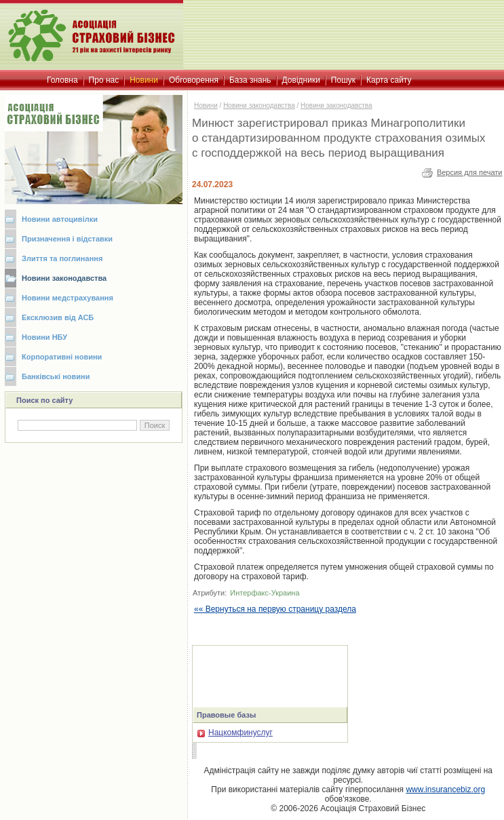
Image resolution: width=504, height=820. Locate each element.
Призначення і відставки (67, 239)
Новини (206, 105)
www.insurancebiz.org (445, 789)
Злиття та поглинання (62, 258)
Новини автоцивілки (60, 219)
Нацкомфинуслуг (235, 733)
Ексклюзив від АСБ (58, 317)
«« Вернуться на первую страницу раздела (275, 609)
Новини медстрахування (67, 298)
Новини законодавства (64, 278)
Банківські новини (56, 376)
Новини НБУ (44, 337)
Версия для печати (470, 172)
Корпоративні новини (62, 357)
